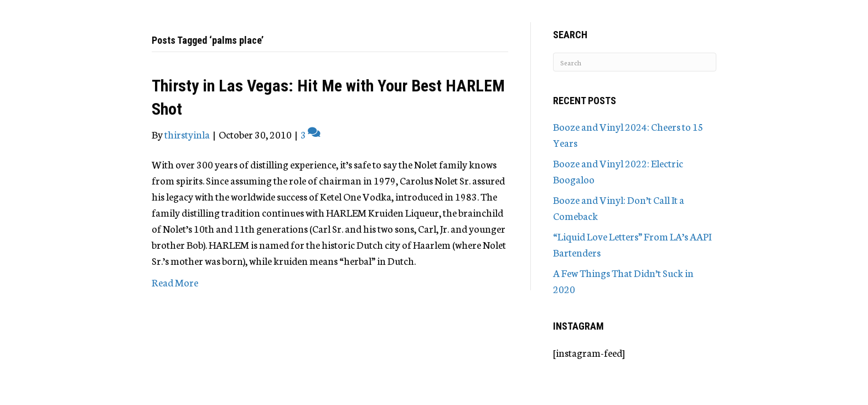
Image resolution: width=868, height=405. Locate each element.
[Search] (635, 62)
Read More (175, 282)
